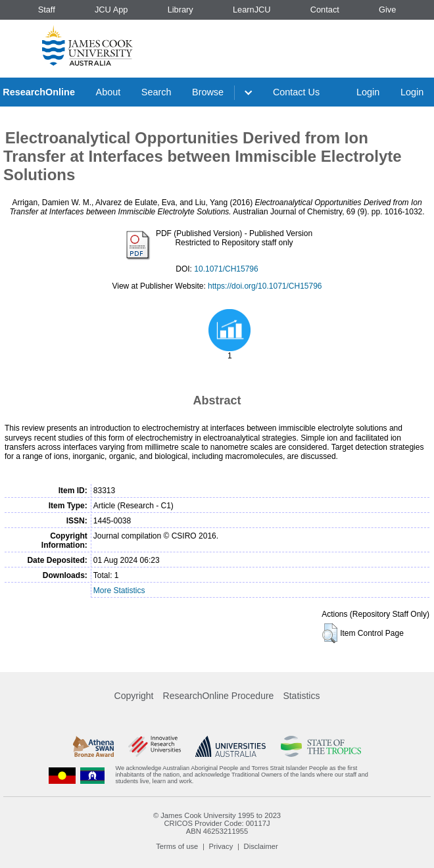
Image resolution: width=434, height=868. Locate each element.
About (108, 92)
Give (387, 10)
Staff (47, 10)
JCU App (111, 10)
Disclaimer (261, 846)
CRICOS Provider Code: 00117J (217, 823)
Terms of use (177, 846)
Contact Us (296, 92)
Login (368, 92)
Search (157, 92)
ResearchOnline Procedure (219, 696)
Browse (208, 92)
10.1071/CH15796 (226, 269)
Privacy (221, 846)
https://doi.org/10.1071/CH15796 (265, 286)
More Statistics (119, 591)
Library (181, 10)
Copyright (134, 696)
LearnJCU (252, 10)
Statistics (301, 696)
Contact (325, 10)
